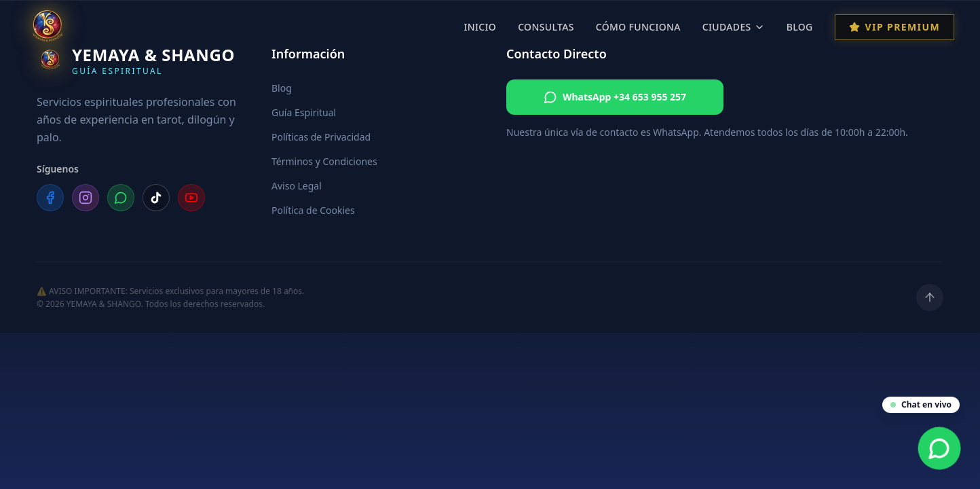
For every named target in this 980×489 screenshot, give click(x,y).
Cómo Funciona (638, 27)
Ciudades (734, 27)
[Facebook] (50, 198)
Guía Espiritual (304, 112)
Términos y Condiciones (324, 161)
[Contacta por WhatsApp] (940, 449)
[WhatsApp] (121, 198)
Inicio (480, 27)
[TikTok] (156, 198)
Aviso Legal (297, 186)
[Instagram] (86, 198)
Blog (800, 27)
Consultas (546, 27)
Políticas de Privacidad (321, 137)
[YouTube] (191, 198)
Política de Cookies (313, 210)
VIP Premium (894, 27)
